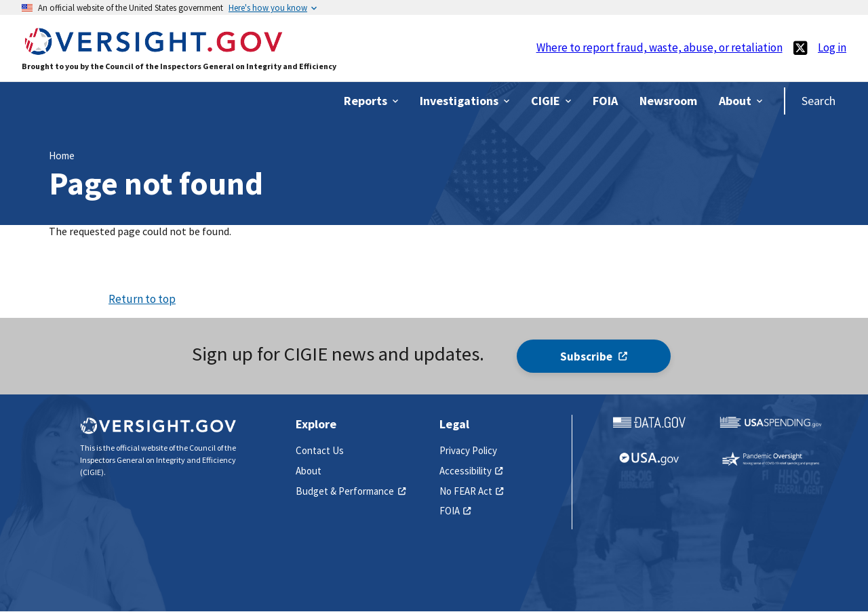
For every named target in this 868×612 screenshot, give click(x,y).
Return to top (142, 299)
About (309, 471)
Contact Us (320, 450)
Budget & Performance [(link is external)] (351, 491)
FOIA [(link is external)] (455, 511)
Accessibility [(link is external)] (471, 471)
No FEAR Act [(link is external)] (472, 491)
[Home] (153, 48)
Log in (832, 47)
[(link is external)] (800, 48)
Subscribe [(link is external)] (594, 356)
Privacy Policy (468, 450)
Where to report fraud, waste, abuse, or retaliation (659, 47)
